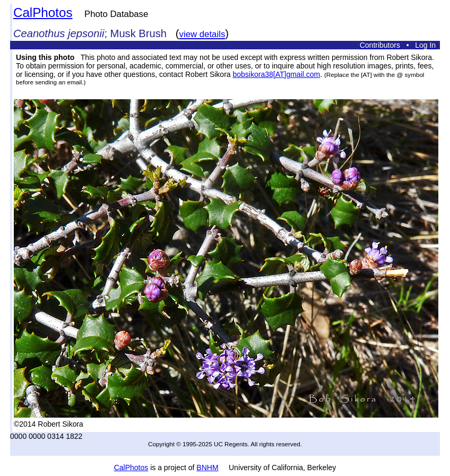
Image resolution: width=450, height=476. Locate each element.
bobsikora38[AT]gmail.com (277, 74)
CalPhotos (43, 12)
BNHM (207, 468)
